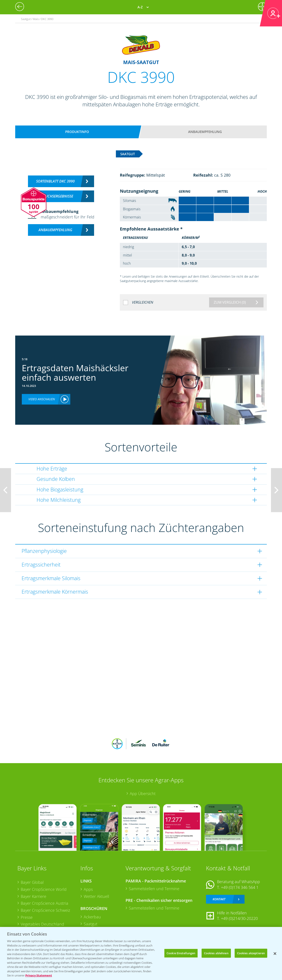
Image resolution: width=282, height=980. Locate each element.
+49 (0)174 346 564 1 (240, 887)
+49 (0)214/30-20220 (239, 918)
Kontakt (219, 899)
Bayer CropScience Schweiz (45, 910)
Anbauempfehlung (205, 132)
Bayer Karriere (33, 896)
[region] (141, 953)
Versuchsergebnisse (55, 196)
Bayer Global (32, 882)
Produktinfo (77, 132)
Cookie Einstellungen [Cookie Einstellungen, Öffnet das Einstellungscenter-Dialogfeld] (181, 953)
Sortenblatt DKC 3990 (55, 181)
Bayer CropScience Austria (45, 903)
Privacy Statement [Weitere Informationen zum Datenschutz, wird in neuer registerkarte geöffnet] (39, 975)
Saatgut (91, 924)
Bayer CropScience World (44, 889)
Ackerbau (92, 917)
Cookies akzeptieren (251, 953)
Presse (27, 917)
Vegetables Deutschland (42, 924)
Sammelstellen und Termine (154, 889)
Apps (88, 889)
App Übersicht (143, 794)
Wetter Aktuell (96, 896)
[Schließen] (275, 954)
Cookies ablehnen (216, 953)
